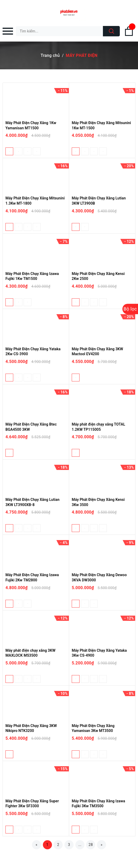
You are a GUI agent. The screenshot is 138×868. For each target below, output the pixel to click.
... (80, 845)
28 (91, 845)
